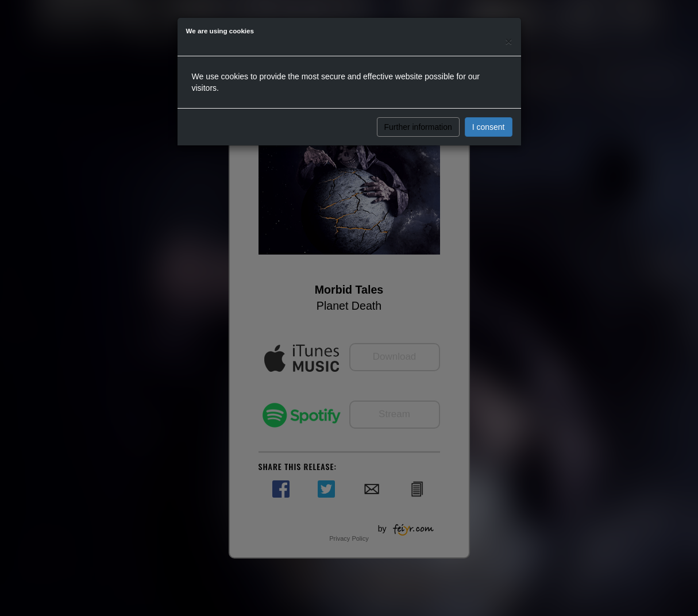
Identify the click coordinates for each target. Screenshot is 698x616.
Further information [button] (418, 127)
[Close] (508, 41)
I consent (489, 127)
